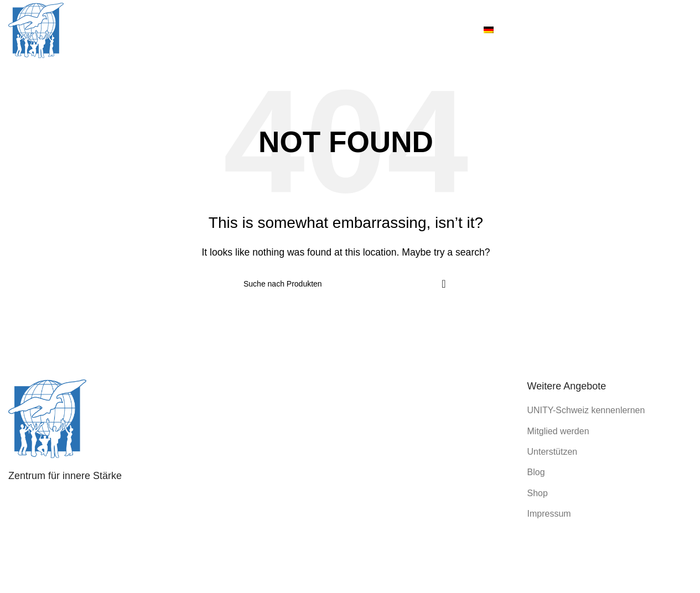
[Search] (346, 284)
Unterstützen (553, 452)
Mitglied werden (558, 431)
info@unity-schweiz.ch (87, 539)
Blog (536, 472)
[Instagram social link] (647, 30)
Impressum (549, 514)
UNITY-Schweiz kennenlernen (586, 410)
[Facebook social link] (634, 30)
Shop (538, 493)
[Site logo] (36, 30)
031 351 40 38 (83, 521)
